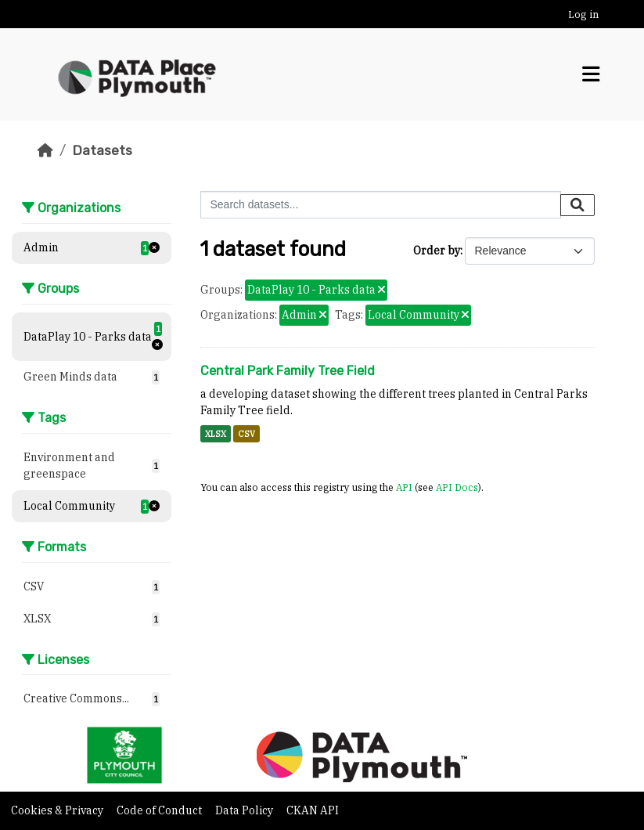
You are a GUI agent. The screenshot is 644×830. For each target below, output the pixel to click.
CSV (246, 434)
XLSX (216, 434)
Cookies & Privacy (58, 810)
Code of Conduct (160, 810)
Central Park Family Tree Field (288, 371)
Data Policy (245, 810)
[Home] (45, 150)
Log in (583, 14)
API (404, 487)
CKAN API (313, 810)
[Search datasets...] (381, 205)
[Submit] (577, 205)
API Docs (457, 487)
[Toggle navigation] (591, 74)
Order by (437, 251)
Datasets (102, 150)
